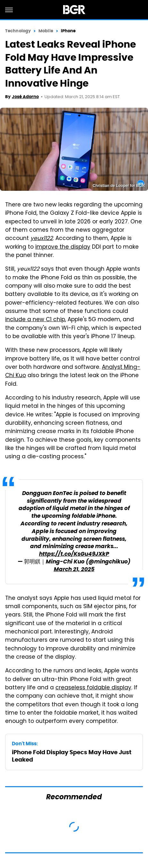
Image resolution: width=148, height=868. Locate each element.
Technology (18, 31)
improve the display (63, 247)
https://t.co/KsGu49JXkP (74, 554)
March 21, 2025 (74, 570)
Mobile (46, 31)
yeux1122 (42, 239)
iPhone (68, 31)
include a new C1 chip (35, 320)
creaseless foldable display (93, 688)
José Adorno (25, 97)
